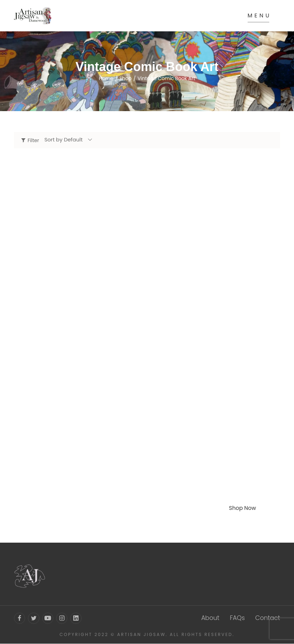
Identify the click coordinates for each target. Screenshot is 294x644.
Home (106, 78)
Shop (126, 78)
